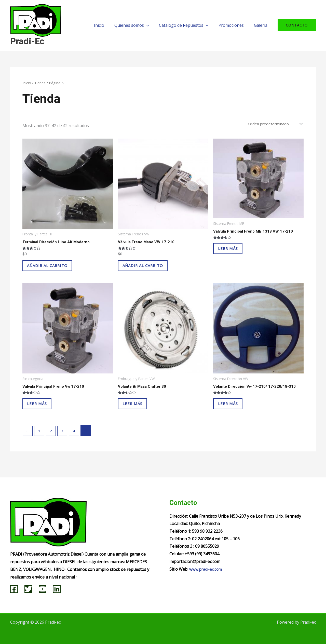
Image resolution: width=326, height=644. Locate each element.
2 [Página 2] (53, 440)
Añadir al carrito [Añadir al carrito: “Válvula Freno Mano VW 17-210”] (148, 269)
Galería (262, 25)
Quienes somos (139, 25)
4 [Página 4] (77, 440)
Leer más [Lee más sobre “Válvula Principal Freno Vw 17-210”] (42, 411)
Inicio (108, 25)
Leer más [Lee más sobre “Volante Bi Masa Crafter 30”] (137, 411)
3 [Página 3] (65, 440)
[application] (154, 25)
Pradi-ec (27, 41)
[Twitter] (28, 589)
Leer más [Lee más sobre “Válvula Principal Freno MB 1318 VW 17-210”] (232, 252)
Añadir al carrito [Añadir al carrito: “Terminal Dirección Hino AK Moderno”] (53, 269)
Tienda (40, 83)
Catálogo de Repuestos (189, 25)
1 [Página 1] (40, 440)
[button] (297, 25)
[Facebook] (14, 589)
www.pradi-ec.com (206, 569)
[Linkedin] (57, 589)
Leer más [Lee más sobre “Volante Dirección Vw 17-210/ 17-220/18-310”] (232, 411)
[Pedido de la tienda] (272, 124)
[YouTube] (43, 589)
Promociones (234, 25)
